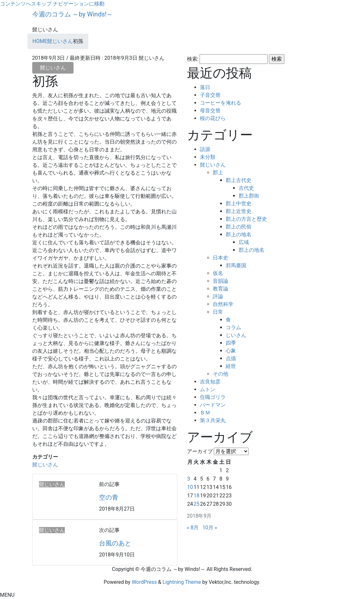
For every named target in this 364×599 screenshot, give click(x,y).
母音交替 (210, 111)
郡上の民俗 (239, 227)
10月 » (210, 528)
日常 (218, 312)
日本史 (221, 258)
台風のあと (115, 543)
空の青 (109, 497)
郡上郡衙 (249, 196)
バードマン (213, 405)
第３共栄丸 (213, 420)
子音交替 (210, 95)
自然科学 (223, 304)
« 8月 (193, 528)
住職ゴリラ (213, 397)
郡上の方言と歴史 (246, 219)
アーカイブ (200, 451)
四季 (231, 343)
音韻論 (221, 281)
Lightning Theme (182, 582)
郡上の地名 (239, 234)
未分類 (208, 157)
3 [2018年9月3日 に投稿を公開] (189, 479)
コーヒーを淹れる (221, 103)
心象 (231, 351)
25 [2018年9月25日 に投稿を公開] (196, 504)
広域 (244, 242)
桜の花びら (213, 118)
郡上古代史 (239, 180)
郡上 (218, 173)
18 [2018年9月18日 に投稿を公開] (196, 496)
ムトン (208, 389)
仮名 (218, 273)
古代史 (246, 188)
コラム (233, 327)
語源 (205, 149)
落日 (205, 87)
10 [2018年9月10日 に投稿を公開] (190, 487)
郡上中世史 (239, 203)
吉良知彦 (210, 382)
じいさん (236, 335)
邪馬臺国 (236, 265)
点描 (231, 358)
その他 (221, 374)
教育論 (221, 289)
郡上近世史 (239, 211)
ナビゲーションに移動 (79, 4)
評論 (218, 296)
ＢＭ (205, 413)
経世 (231, 366)
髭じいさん (53, 68)
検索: (193, 59)
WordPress (144, 582)
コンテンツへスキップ (26, 4)
